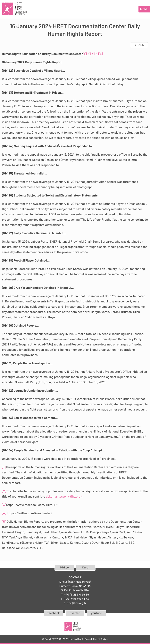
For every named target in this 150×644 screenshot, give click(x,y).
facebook (54, 613)
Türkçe (64, 568)
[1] (84, 54)
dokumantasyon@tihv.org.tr (65, 496)
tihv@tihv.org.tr (77, 603)
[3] (92, 54)
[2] (88, 54)
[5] (101, 54)
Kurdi (86, 568)
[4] (97, 54)
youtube (96, 613)
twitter (75, 613)
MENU (144, 9)
